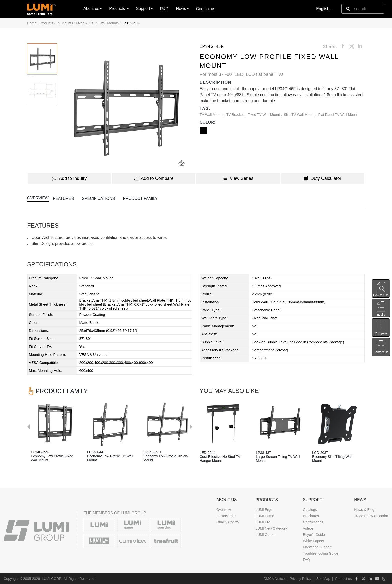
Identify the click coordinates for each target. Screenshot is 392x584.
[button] (125, 106)
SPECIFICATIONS (98, 199)
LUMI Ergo (264, 510)
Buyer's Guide (314, 535)
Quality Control (228, 522)
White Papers (313, 541)
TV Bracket (236, 115)
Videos (308, 528)
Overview (224, 510)
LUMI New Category (271, 528)
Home (32, 23)
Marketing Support (317, 547)
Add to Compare (154, 178)
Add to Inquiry (69, 178)
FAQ (306, 560)
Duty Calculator (323, 178)
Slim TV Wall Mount (300, 115)
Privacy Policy (301, 579)
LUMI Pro (263, 522)
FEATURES (63, 199)
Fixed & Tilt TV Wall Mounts (97, 23)
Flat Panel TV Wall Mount (338, 115)
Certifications (313, 522)
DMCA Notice (274, 579)
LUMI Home (265, 516)
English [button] (325, 9)
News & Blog (364, 510)
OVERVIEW (38, 198)
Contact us (206, 9)
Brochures (311, 516)
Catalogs (310, 510)
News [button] (182, 9)
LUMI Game (265, 535)
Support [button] (144, 9)
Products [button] (119, 9)
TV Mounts (65, 23)
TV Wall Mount (212, 115)
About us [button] (93, 9)
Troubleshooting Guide (321, 553)
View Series (238, 178)
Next (193, 394)
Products (46, 23)
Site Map (323, 579)
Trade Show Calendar (371, 516)
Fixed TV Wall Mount (264, 115)
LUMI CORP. (52, 579)
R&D (164, 9)
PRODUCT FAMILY (140, 199)
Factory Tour (226, 516)
